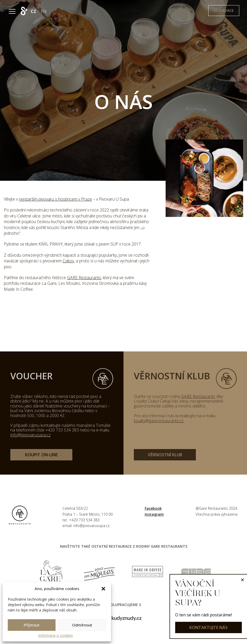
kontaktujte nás (209, 627)
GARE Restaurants (84, 278)
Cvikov (68, 261)
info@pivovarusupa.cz (30, 435)
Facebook (153, 508)
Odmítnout (82, 625)
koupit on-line (41, 455)
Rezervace (224, 10)
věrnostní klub (165, 455)
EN (44, 11)
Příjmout (32, 625)
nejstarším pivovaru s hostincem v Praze (55, 199)
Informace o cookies (56, 635)
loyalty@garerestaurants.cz (159, 421)
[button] (103, 589)
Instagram (154, 514)
